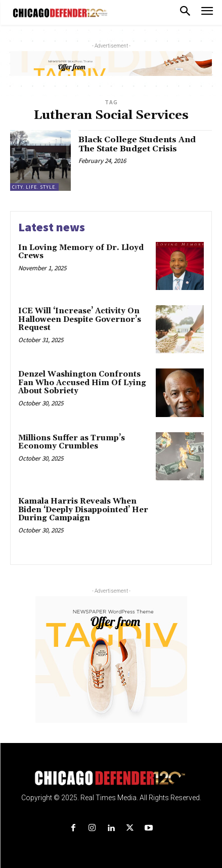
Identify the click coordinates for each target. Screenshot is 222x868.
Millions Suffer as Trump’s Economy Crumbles (72, 442)
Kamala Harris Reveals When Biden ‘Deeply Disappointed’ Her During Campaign (83, 510)
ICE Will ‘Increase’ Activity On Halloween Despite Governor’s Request (80, 319)
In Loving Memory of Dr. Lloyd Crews (81, 252)
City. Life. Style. (34, 187)
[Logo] (111, 778)
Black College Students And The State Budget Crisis (137, 144)
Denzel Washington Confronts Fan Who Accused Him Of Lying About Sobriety (82, 383)
